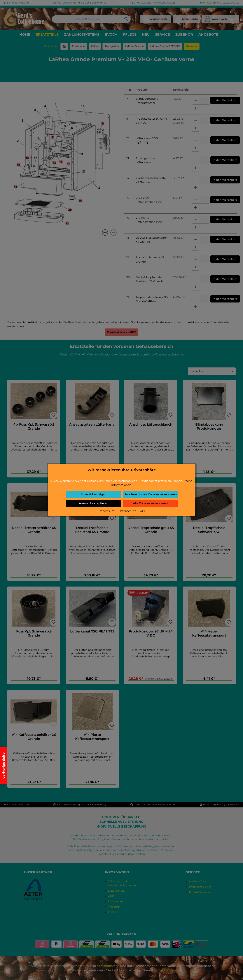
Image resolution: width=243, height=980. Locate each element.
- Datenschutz (127, 511)
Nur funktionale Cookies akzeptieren (151, 494)
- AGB (142, 511)
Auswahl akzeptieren (94, 503)
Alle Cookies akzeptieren (150, 503)
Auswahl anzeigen (93, 494)
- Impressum (106, 511)
